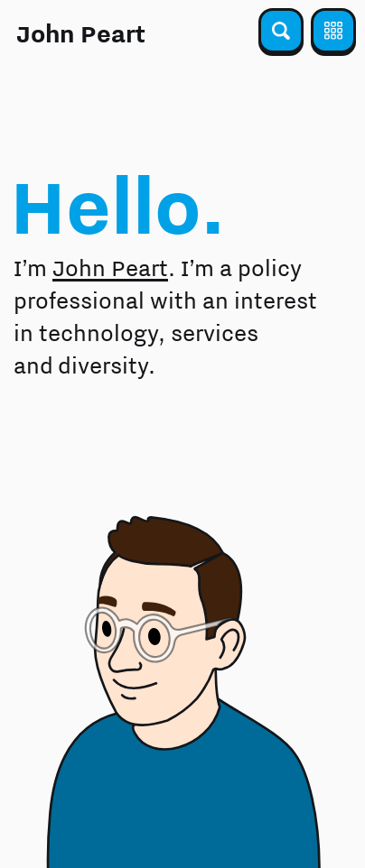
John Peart (81, 33)
